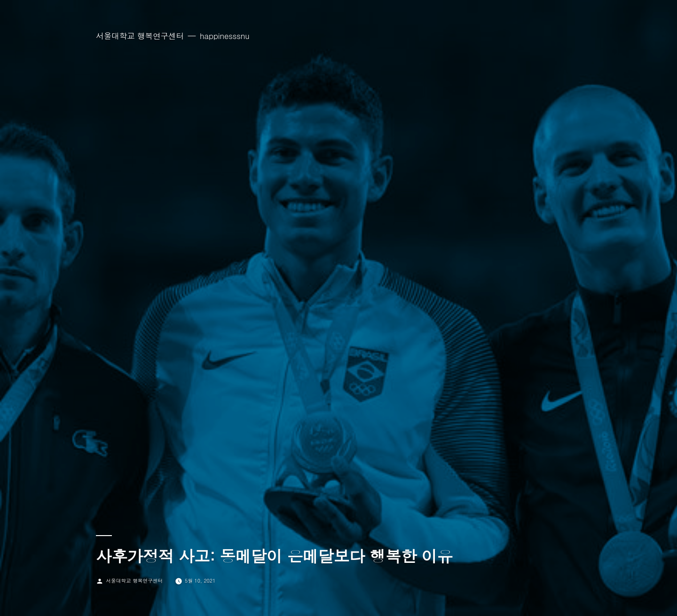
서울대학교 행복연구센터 (140, 36)
